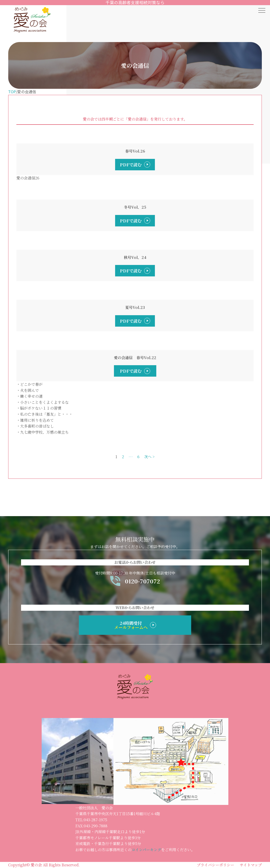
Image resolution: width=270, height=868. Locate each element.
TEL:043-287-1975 (91, 820)
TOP (12, 92)
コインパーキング (146, 850)
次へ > (149, 457)
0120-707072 (135, 581)
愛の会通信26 (28, 178)
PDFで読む (131, 164)
